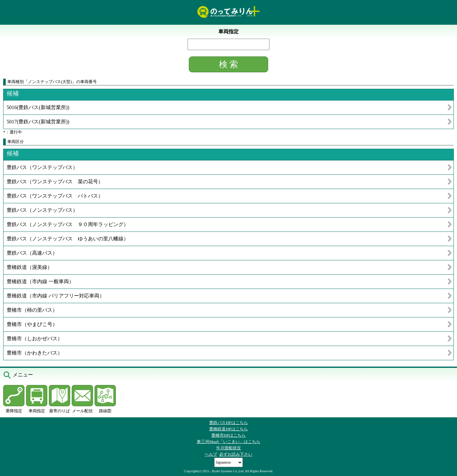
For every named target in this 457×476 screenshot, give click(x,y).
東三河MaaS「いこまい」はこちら (228, 442)
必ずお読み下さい (236, 454)
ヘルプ (211, 454)
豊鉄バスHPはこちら (228, 423)
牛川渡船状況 (228, 448)
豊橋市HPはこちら (228, 435)
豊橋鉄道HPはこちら (228, 429)
